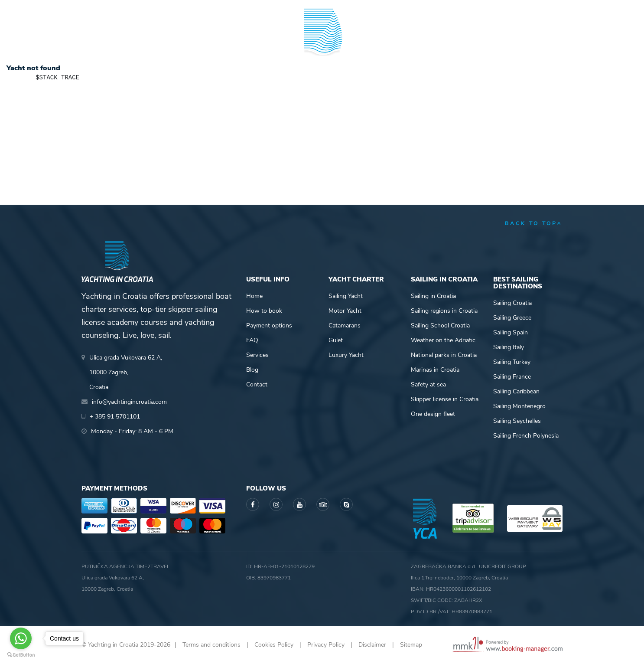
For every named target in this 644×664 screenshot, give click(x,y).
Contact (257, 384)
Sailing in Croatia (433, 296)
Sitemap (411, 645)
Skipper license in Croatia (445, 399)
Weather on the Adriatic (443, 340)
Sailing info (394, 41)
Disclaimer (372, 645)
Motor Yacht (345, 311)
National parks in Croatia (444, 355)
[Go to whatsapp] (21, 638)
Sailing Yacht (346, 296)
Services (257, 355)
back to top (534, 223)
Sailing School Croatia (440, 325)
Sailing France (512, 377)
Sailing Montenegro (519, 406)
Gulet (336, 340)
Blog (503, 41)
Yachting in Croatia (322, 76)
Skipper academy (242, 41)
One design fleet (433, 414)
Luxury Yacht (346, 355)
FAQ (252, 340)
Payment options (269, 325)
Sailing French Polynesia (526, 436)
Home (254, 296)
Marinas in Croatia (435, 370)
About (552, 41)
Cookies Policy (274, 645)
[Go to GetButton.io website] (21, 655)
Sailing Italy (509, 347)
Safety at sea (428, 384)
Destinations (172, 41)
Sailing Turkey (512, 362)
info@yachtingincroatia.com (188, 9)
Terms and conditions (211, 645)
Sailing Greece (512, 318)
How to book (264, 311)
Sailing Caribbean (516, 391)
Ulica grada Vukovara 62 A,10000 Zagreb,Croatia (126, 372)
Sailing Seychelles (517, 421)
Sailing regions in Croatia (444, 311)
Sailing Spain (511, 332)
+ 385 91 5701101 (111, 9)
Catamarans (345, 325)
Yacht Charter (106, 41)
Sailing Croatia (512, 303)
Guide (455, 41)
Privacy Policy (326, 645)
